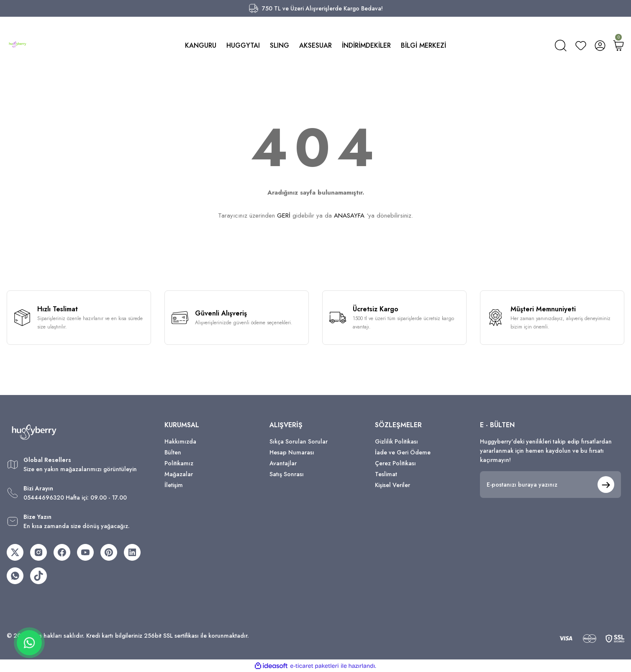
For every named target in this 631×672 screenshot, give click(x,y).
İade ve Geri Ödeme (403, 452)
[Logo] (18, 44)
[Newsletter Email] (550, 485)
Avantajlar (283, 463)
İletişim (174, 485)
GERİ (284, 215)
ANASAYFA (349, 215)
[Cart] (618, 46)
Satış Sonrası (287, 474)
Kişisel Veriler (392, 485)
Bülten (173, 452)
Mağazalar (179, 474)
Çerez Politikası (395, 463)
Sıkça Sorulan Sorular (299, 441)
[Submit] (606, 485)
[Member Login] (600, 46)
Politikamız (179, 463)
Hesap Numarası (292, 452)
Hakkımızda (180, 441)
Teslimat (386, 474)
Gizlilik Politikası (396, 441)
